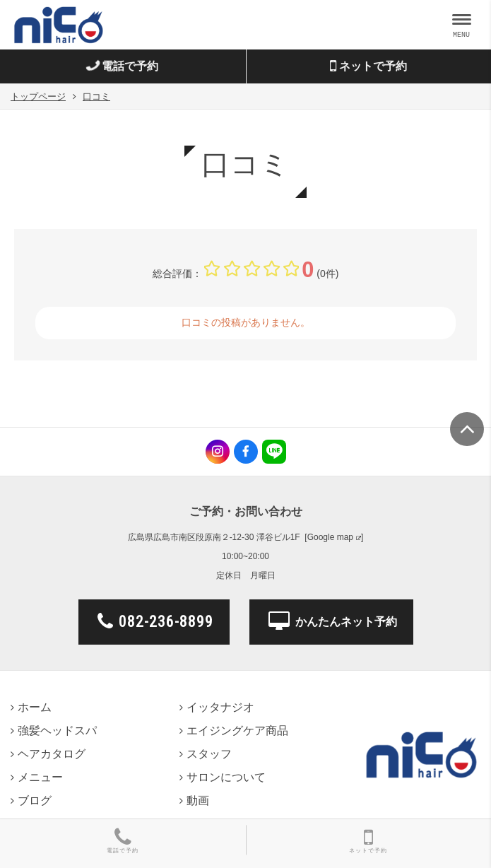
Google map (330, 537)
